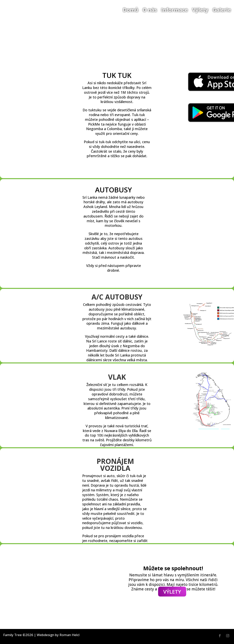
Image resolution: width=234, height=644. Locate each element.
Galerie (222, 10)
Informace (175, 10)
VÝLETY (172, 592)
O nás (150, 10)
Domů (131, 10)
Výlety (200, 10)
